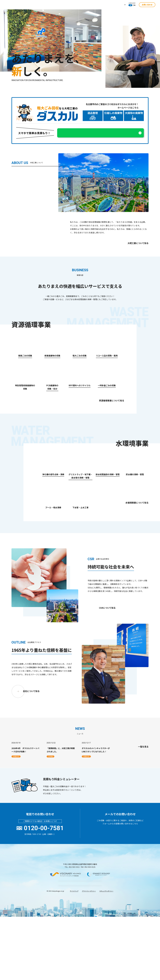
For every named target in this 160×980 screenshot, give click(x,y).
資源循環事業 (72, 5)
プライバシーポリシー (89, 973)
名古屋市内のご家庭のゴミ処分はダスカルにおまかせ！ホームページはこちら (112, 106)
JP (130, 5)
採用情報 (120, 5)
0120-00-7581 (44, 891)
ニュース (108, 5)
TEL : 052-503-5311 (72, 930)
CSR (98, 5)
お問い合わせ (147, 5)
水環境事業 (87, 5)
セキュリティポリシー (106, 973)
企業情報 (58, 5)
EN (134, 5)
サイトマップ (74, 973)
